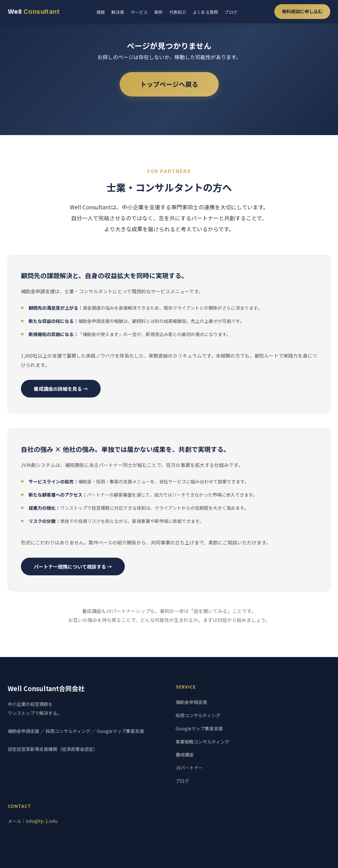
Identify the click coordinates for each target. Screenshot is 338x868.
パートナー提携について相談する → (73, 566)
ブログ (231, 12)
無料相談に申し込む (302, 11)
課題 (101, 12)
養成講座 (185, 754)
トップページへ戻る (169, 84)
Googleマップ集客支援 (199, 728)
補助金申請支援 (191, 702)
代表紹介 (178, 12)
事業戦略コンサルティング (202, 742)
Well (34, 12)
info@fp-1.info (42, 821)
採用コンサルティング (198, 715)
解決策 (118, 12)
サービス (139, 12)
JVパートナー (189, 768)
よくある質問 (206, 12)
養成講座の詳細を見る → (61, 389)
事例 (158, 12)
